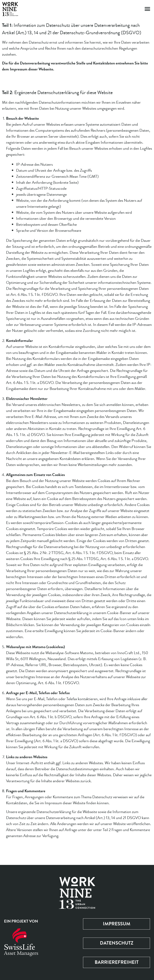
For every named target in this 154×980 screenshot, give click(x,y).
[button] (147, 9)
